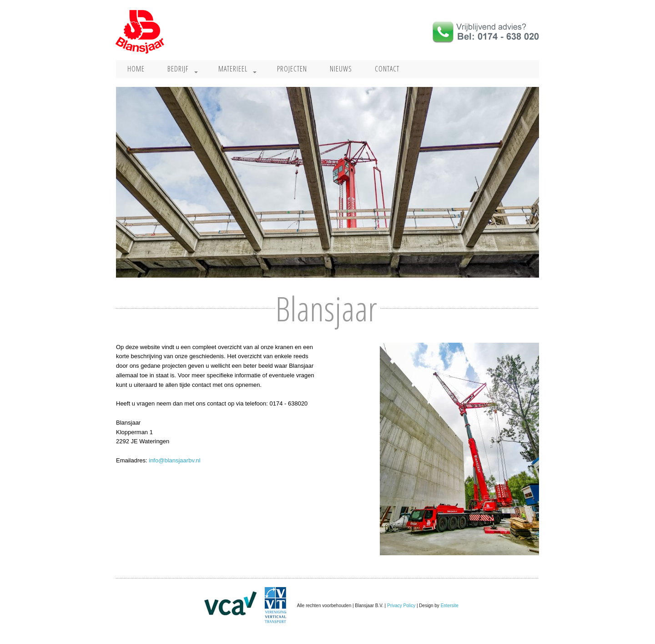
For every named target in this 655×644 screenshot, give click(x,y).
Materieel (233, 69)
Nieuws (341, 69)
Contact (387, 69)
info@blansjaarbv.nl (174, 460)
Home (136, 69)
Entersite (450, 605)
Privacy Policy (401, 605)
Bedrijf (178, 69)
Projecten (292, 69)
